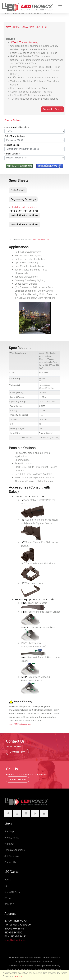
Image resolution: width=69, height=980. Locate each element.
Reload (18, 977)
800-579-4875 (18, 779)
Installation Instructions (24, 207)
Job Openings (12, 856)
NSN (7, 886)
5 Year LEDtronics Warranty (24, 42)
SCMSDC (9, 904)
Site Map (9, 831)
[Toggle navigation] (60, 7)
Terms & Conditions (15, 850)
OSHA (8, 898)
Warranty (9, 844)
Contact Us (10, 862)
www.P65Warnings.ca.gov (20, 724)
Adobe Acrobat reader (41, 240)
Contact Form (17, 752)
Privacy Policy (12, 838)
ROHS (8, 880)
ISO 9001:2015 (12, 892)
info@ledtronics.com (16, 941)
